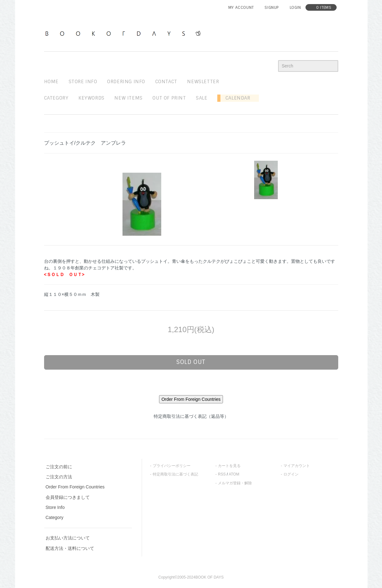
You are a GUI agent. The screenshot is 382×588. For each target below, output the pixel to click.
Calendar (235, 98)
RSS (222, 474)
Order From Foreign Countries (75, 487)
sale (202, 98)
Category (56, 98)
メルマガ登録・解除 (235, 483)
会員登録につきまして (68, 497)
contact (166, 82)
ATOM (234, 474)
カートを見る (229, 466)
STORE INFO (83, 82)
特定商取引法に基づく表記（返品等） (191, 416)
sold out (191, 362)
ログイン (291, 474)
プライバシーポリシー (172, 466)
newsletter (203, 82)
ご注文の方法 (59, 477)
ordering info (126, 82)
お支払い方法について (68, 538)
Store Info (55, 507)
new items (128, 98)
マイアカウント (297, 466)
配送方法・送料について (70, 548)
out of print (169, 98)
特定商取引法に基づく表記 (175, 474)
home (51, 82)
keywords (91, 98)
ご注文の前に (59, 467)
